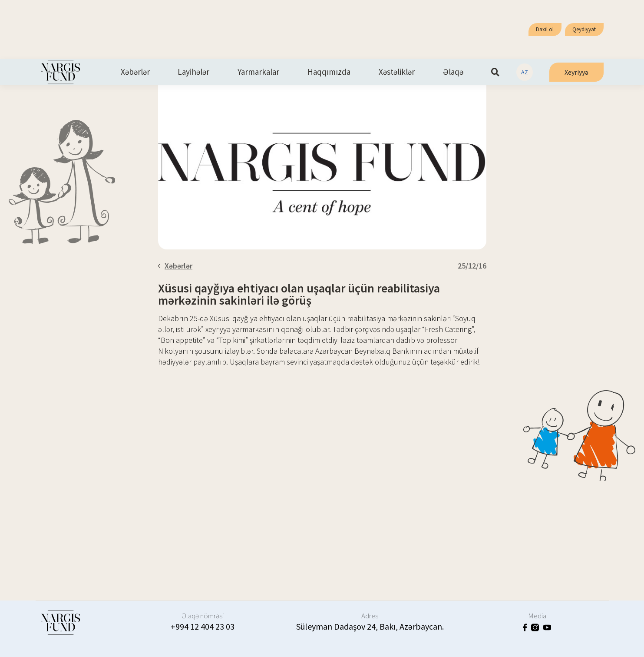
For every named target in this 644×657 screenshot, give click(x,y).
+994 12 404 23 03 (203, 626)
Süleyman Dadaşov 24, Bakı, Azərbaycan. (370, 626)
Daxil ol (545, 29)
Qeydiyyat (584, 29)
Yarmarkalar (258, 72)
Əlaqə (453, 72)
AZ (525, 72)
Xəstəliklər (397, 72)
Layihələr (193, 72)
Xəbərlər (135, 72)
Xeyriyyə (576, 72)
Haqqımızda (329, 72)
